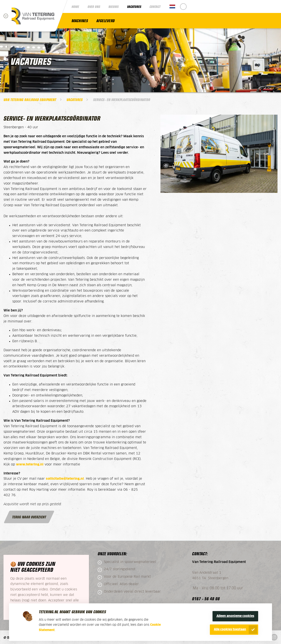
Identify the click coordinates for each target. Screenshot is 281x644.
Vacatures (134, 6)
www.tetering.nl (30, 465)
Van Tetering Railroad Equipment (30, 99)
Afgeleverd (105, 21)
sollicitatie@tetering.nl (65, 479)
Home (75, 6)
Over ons (94, 6)
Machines (80, 21)
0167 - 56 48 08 (206, 598)
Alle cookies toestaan (230, 630)
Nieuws (113, 6)
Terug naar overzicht (29, 517)
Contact (155, 6)
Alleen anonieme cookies (235, 616)
